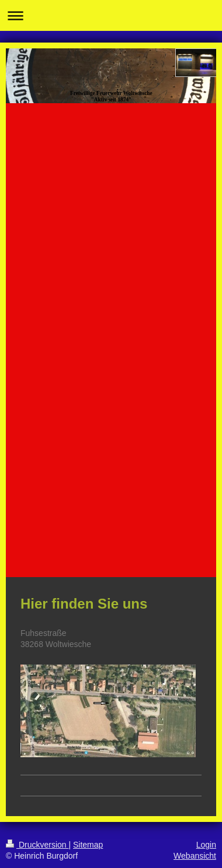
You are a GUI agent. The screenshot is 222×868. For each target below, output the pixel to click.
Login (206, 845)
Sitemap (88, 845)
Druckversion (37, 845)
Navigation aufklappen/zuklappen (111, 15)
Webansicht (195, 856)
